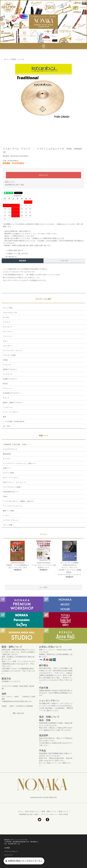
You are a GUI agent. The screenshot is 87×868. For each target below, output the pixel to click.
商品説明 (23, 261)
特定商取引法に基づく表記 (15, 185)
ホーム (6, 59)
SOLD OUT (44, 175)
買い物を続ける (10, 257)
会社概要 (7, 848)
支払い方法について (32, 811)
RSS (61, 814)
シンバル (21, 59)
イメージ (64, 261)
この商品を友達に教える (13, 250)
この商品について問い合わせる (15, 254)
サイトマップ (8, 855)
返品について (10, 182)
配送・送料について (49, 811)
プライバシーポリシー (49, 814)
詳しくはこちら (19, 713)
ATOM (66, 814)
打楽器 (13, 59)
